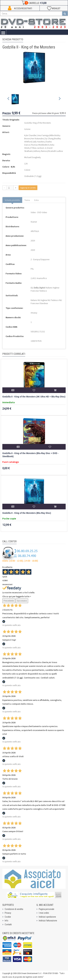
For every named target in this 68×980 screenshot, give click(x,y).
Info (6, 921)
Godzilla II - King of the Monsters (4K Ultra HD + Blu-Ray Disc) (34, 397)
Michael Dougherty (33, 157)
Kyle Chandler (30, 135)
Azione (27, 129)
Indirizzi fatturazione (48, 921)
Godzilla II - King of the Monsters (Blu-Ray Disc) (27, 513)
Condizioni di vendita (14, 909)
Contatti (8, 924)
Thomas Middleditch (40, 145)
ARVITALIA (35, 231)
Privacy (8, 913)
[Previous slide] (9, 99)
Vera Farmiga (43, 135)
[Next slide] (59, 99)
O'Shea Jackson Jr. (38, 148)
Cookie (8, 917)
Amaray (34, 313)
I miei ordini (44, 913)
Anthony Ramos (40, 151)
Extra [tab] (36, 200)
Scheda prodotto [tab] (12, 200)
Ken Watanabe (37, 138)
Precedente (9, 601)
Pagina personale (47, 909)
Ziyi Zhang (49, 138)
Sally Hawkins (39, 142)
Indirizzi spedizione (47, 917)
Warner (34, 222)
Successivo (22, 601)
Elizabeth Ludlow (55, 151)
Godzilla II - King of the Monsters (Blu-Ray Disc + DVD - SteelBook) (30, 455)
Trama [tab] (27, 200)
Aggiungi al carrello (28, 188)
